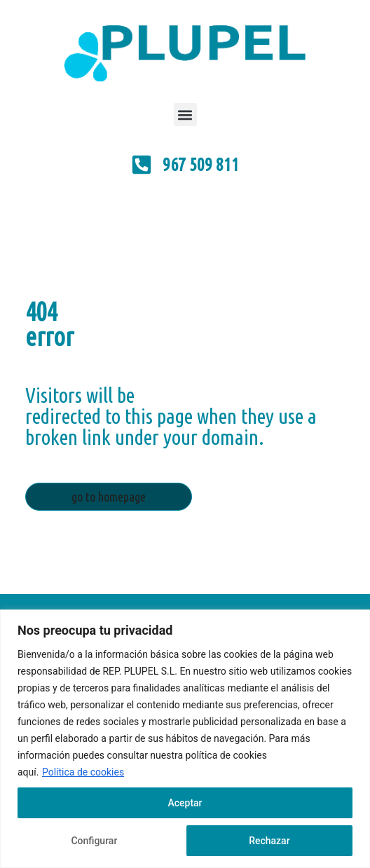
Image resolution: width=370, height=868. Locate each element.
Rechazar (269, 841)
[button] (185, 115)
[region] (185, 739)
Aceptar (185, 803)
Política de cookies (83, 772)
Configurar (94, 841)
